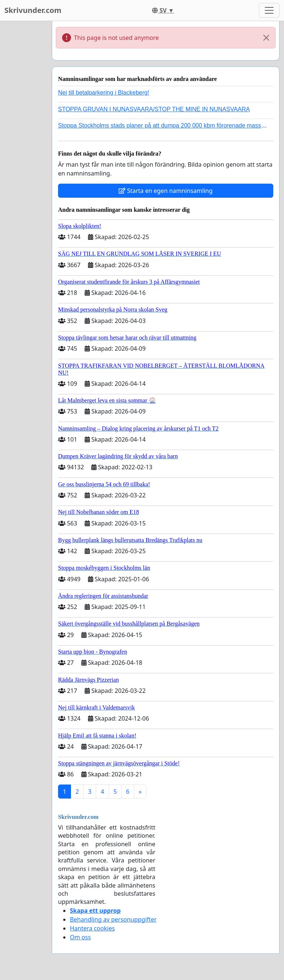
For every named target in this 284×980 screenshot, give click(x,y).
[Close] (266, 38)
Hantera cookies (92, 928)
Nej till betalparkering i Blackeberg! (104, 93)
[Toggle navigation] (269, 10)
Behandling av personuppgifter (113, 919)
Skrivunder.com (33, 10)
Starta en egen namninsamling (166, 191)
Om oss (80, 937)
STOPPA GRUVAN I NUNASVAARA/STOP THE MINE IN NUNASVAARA (154, 109)
